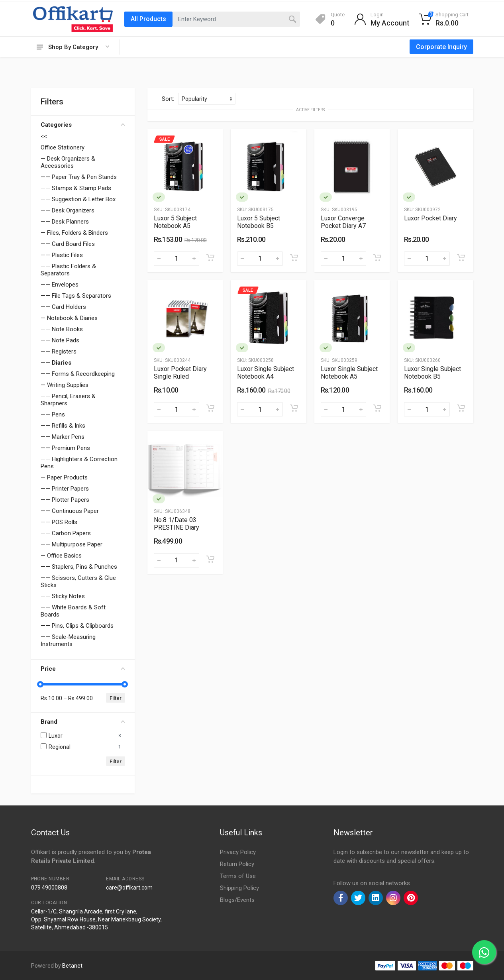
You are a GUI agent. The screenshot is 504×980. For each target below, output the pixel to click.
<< (44, 136)
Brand (83, 722)
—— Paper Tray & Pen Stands (79, 177)
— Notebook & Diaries (69, 318)
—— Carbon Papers (66, 533)
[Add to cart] (210, 257)
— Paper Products (64, 477)
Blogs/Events (237, 900)
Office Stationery (63, 147)
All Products (148, 19)
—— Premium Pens (65, 448)
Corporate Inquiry (441, 47)
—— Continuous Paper (70, 511)
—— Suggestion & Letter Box (78, 199)
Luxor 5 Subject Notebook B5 (259, 222)
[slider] (41, 684)
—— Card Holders (63, 307)
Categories (83, 125)
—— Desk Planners (65, 222)
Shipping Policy (239, 888)
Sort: (168, 99)
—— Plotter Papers (65, 500)
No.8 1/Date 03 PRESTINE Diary (176, 524)
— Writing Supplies (65, 385)
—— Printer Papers (65, 489)
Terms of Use (238, 876)
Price (83, 669)
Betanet (72, 966)
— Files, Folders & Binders (74, 233)
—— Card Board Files (68, 244)
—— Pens (53, 414)
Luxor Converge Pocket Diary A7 (343, 222)
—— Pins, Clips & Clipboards (77, 626)
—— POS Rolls (59, 522)
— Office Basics (61, 556)
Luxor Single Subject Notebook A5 (349, 373)
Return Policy (237, 864)
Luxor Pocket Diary (430, 218)
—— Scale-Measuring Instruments (68, 640)
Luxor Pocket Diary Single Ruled (180, 373)
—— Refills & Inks (63, 426)
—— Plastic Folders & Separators (68, 270)
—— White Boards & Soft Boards (73, 611)
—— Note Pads (60, 340)
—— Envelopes (60, 285)
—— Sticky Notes (63, 596)
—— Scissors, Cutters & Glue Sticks (78, 581)
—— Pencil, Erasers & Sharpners (68, 400)
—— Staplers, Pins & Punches (79, 567)
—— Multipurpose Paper (72, 544)
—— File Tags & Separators (76, 296)
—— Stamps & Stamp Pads (76, 188)
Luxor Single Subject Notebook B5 (432, 373)
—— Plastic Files (62, 255)
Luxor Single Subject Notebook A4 (266, 373)
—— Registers (59, 352)
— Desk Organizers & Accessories (68, 162)
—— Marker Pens (63, 437)
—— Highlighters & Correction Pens (79, 463)
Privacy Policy (238, 852)
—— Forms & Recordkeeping (78, 374)
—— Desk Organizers (68, 210)
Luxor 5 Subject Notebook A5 (175, 222)
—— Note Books (62, 329)
